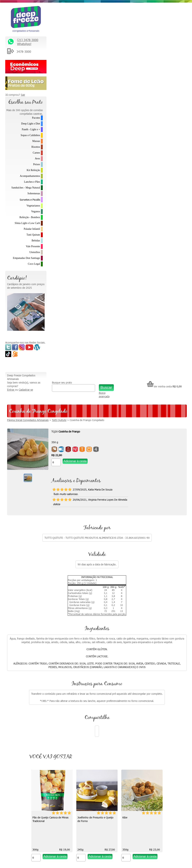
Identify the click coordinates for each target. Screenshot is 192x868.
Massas (36, 141)
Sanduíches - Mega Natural (26, 188)
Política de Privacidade (153, 746)
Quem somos (104, 699)
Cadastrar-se (67, 14)
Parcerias (145, 731)
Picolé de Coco (61, 553)
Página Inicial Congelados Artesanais (69, 45)
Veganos (36, 211)
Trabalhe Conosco (150, 723)
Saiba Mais (13, 764)
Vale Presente (33, 246)
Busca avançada (124, 19)
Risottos (36, 147)
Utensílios (35, 252)
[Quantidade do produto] (97, 87)
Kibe (145, 446)
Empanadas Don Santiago (27, 258)
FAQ (143, 754)
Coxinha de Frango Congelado (128, 45)
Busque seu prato (93, 7)
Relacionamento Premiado (155, 699)
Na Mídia (101, 707)
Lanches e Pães (32, 182)
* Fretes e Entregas (151, 707)
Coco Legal (34, 264)
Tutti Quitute (33, 235)
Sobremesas (34, 193)
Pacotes (36, 118)
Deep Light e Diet (31, 124)
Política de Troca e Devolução (157, 739)
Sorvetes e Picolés (30, 200)
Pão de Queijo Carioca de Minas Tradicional (71, 447)
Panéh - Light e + (31, 129)
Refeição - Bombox (30, 217)
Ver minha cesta (169, 11)
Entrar (52, 14)
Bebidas (36, 241)
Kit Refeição (33, 170)
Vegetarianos (33, 206)
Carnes (36, 153)
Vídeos (100, 715)
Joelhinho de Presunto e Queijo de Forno (116, 447)
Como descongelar (107, 723)
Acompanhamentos (30, 176)
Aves (37, 159)
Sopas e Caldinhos (30, 135)
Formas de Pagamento (153, 762)
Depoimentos (104, 731)
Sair (23, 95)
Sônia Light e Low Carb (27, 223)
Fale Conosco (148, 715)
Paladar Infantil (32, 229)
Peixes (37, 164)
